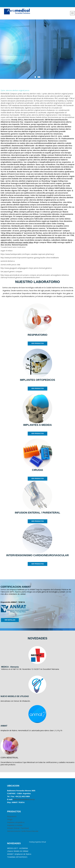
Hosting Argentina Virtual (37, 842)
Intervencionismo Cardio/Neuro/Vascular (23, 831)
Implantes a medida (15, 825)
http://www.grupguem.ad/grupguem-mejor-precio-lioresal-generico (26, 268)
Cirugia (10, 819)
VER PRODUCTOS (37, 343)
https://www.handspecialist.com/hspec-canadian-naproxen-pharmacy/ (27, 254)
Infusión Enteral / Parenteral (18, 828)
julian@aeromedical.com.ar (24, 799)
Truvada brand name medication (13, 247)
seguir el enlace (7, 251)
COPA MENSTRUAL (9, 758)
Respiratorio (12, 816)
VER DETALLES (10, 620)
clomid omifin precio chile (10, 265)
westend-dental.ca (8, 261)
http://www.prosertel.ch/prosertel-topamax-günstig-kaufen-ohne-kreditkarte (30, 258)
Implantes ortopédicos (16, 822)
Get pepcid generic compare (11, 271)
